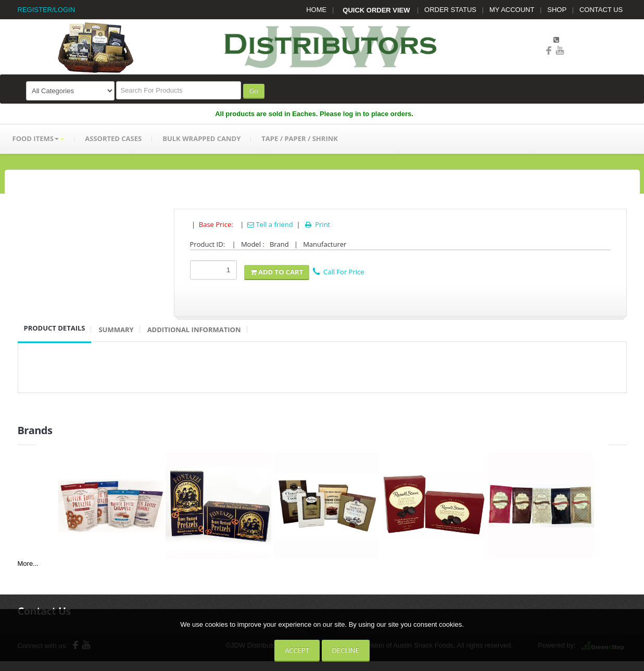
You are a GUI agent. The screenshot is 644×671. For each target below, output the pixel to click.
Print (317, 224)
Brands (35, 430)
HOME (316, 10)
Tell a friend (270, 224)
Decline (346, 650)
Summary (116, 330)
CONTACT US (601, 10)
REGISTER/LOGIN (47, 10)
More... (28, 564)
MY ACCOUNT (512, 10)
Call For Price (338, 272)
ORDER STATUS (450, 10)
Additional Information (194, 330)
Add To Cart (277, 272)
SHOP (557, 10)
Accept (297, 650)
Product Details (55, 328)
